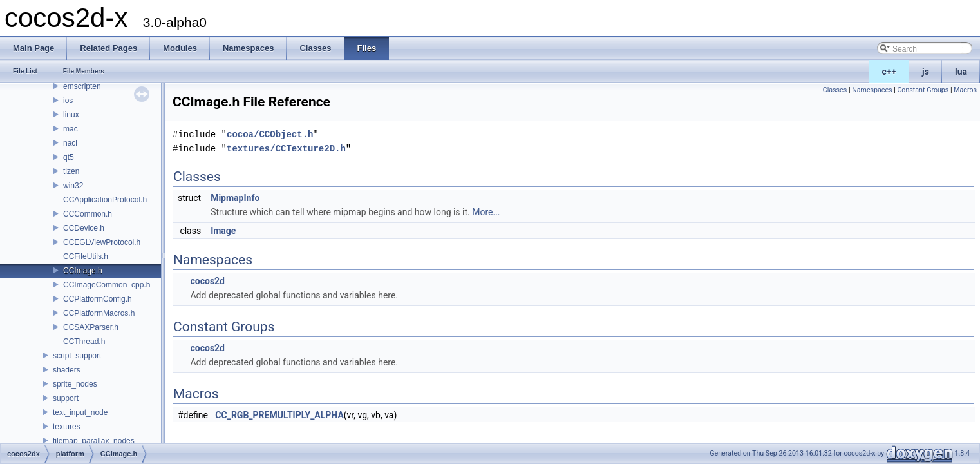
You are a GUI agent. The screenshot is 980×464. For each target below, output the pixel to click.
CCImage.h (83, 271)
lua (961, 72)
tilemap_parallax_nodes (94, 441)
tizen (71, 171)
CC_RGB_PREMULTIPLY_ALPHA (279, 415)
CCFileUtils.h (86, 256)
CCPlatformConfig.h (98, 299)
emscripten (82, 86)
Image (223, 231)
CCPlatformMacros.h (99, 313)
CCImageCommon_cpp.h (107, 285)
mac (71, 129)
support (66, 398)
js (926, 72)
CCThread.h (84, 342)
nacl (70, 143)
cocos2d (207, 281)
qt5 (69, 157)
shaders (67, 370)
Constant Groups (923, 90)
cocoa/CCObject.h (270, 134)
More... (486, 212)
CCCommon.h (88, 214)
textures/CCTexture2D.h (286, 149)
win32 (73, 186)
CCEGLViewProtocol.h (102, 242)
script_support (77, 356)
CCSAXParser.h (91, 327)
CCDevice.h (84, 228)
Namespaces (872, 90)
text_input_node (80, 412)
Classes (835, 90)
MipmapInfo (235, 198)
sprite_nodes (75, 384)
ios (68, 101)
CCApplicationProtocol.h (105, 200)
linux (71, 115)
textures (67, 427)
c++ (890, 72)
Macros (965, 90)
